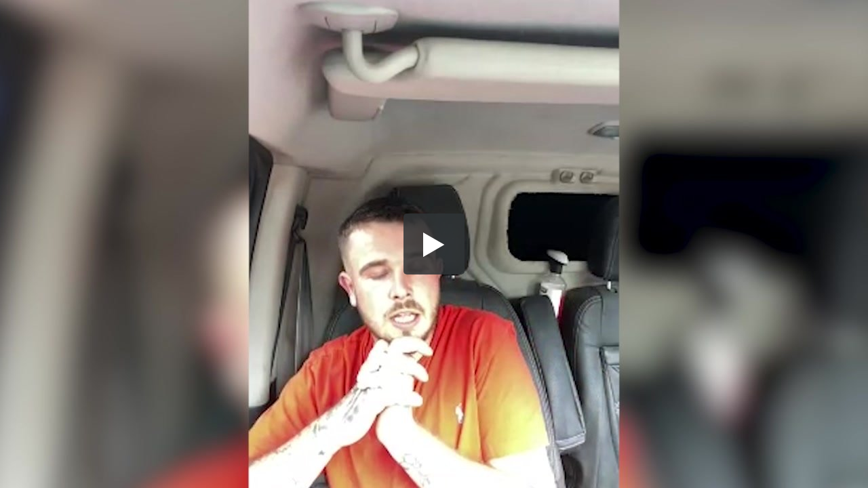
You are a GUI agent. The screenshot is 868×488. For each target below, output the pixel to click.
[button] (434, 244)
